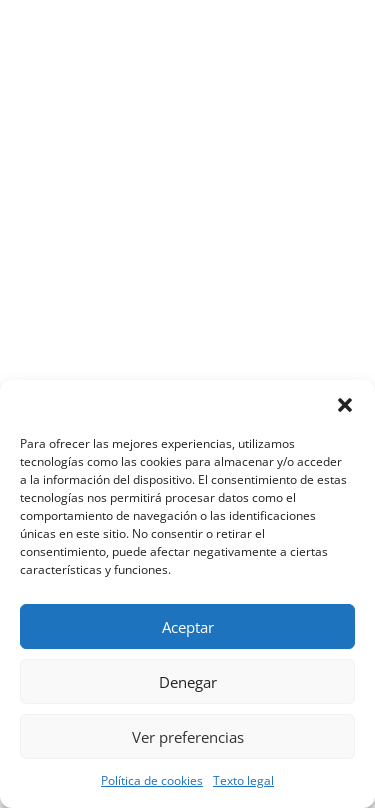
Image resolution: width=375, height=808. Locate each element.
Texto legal (243, 780)
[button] (345, 405)
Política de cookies (152, 780)
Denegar (188, 682)
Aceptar (188, 627)
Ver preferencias (188, 737)
